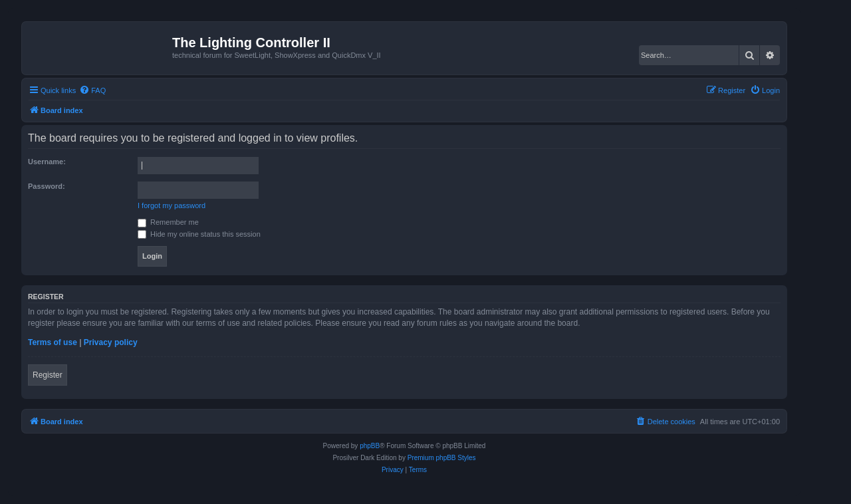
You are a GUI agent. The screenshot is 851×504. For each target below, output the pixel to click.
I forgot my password (172, 205)
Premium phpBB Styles (442, 458)
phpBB (370, 446)
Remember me (168, 222)
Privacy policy (111, 342)
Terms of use (53, 342)
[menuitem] (92, 90)
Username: (47, 162)
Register (48, 375)
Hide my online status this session (199, 234)
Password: (47, 186)
